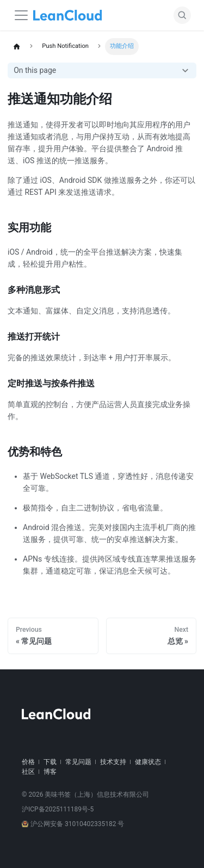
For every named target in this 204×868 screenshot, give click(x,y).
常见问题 (78, 762)
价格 (28, 762)
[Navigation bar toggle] (21, 15)
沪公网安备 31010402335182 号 (73, 824)
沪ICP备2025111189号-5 (58, 809)
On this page (35, 70)
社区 (28, 772)
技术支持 (113, 762)
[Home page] (17, 47)
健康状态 (148, 762)
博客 (50, 772)
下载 (50, 762)
